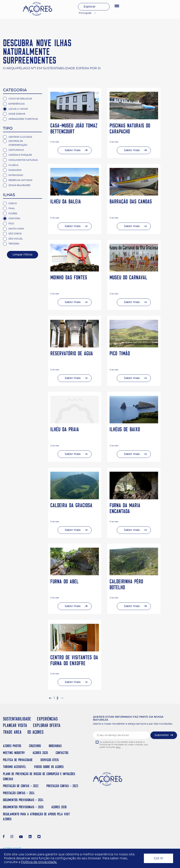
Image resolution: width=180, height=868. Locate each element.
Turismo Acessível (15, 767)
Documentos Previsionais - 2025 (23, 807)
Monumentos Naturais (23, 160)
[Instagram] (12, 837)
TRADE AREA (12, 732)
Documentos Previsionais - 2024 (23, 800)
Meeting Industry (14, 753)
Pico (11, 224)
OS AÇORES (35, 732)
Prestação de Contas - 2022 (21, 786)
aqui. (118, 747)
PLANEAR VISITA (15, 725)
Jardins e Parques (20, 155)
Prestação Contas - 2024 (19, 793)
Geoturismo (16, 150)
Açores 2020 (40, 753)
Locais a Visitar (18, 109)
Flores (13, 214)
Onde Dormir (17, 114)
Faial (12, 208)
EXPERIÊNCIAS (47, 719)
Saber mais (73, 150)
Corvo (13, 203)
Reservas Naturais (20, 180)
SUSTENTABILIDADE (17, 719)
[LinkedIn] (30, 837)
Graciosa (14, 218)
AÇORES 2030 (59, 807)
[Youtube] (21, 837)
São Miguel (16, 239)
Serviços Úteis (50, 760)
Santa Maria (16, 229)
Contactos (62, 753)
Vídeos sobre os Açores (49, 767)
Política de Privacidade (18, 760)
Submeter (162, 735)
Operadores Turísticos (23, 119)
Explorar (90, 7)
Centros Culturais (20, 137)
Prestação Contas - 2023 (62, 786)
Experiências (17, 104)
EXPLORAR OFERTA (47, 725)
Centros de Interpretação (18, 143)
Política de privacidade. (39, 862)
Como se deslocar (20, 99)
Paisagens (15, 170)
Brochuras (55, 746)
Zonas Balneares (19, 185)
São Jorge (15, 234)
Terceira (14, 244)
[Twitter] (39, 837)
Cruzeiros (35, 746)
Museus (13, 165)
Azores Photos (12, 746)
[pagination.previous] (50, 698)
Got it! (158, 858)
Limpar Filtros (22, 255)
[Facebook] (4, 837)
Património (16, 175)
